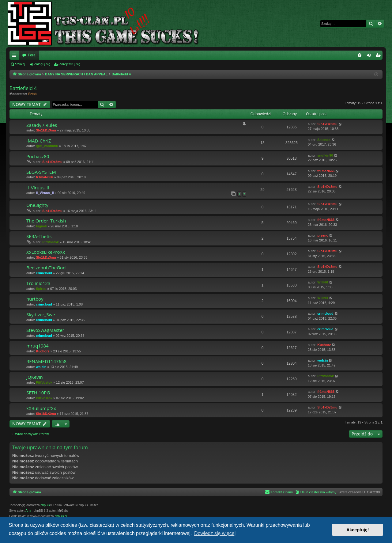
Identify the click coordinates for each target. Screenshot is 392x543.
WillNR (323, 282)
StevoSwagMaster (45, 330)
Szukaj (20, 64)
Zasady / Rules (42, 125)
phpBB (45, 505)
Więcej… (15, 56)
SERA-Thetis (39, 236)
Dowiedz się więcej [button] (215, 533)
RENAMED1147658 (46, 361)
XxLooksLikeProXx (46, 252)
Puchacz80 (38, 156)
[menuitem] (360, 55)
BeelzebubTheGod (46, 268)
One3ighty (37, 205)
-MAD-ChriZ (39, 141)
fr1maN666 (44, 177)
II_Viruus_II (38, 188)
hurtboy (35, 299)
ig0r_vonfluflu (47, 146)
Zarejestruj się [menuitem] (379, 56)
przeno (323, 235)
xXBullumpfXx (41, 408)
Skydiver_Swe (41, 314)
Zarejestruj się (70, 64)
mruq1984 (38, 346)
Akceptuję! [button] (358, 530)
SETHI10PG (38, 393)
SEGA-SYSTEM (41, 172)
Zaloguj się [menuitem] (370, 56)
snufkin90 (325, 155)
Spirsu (41, 289)
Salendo (324, 140)
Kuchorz (43, 351)
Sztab (32, 94)
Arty (28, 511)
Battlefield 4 (23, 88)
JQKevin (35, 377)
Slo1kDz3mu (46, 130)
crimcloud (44, 273)
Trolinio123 (38, 283)
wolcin (41, 367)
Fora (32, 55)
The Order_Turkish (46, 221)
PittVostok (51, 242)
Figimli (41, 226)
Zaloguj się (42, 64)
